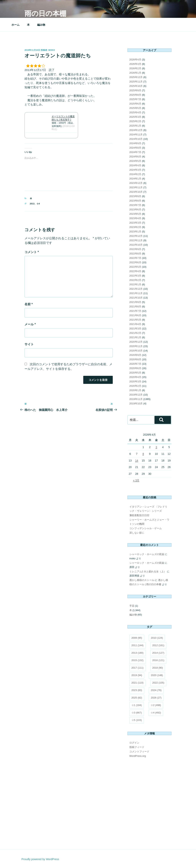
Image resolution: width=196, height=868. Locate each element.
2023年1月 (135, 232)
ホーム (16, 25)
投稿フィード (137, 747)
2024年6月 (135, 157)
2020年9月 (135, 355)
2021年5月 (135, 320)
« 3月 (136, 480)
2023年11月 (136, 187)
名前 (29, 304)
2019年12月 (136, 395)
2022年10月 (136, 245)
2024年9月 (135, 143)
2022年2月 (135, 280)
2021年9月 (135, 302)
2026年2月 (135, 68)
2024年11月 (136, 135)
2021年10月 (136, 298)
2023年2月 (135, 227)
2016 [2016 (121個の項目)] (158, 660)
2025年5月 (135, 108)
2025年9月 (135, 90)
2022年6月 (135, 262)
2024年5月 (135, 161)
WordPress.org (138, 756)
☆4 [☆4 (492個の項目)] (156, 713)
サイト (29, 344)
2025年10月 (136, 86)
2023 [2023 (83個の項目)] (137, 690)
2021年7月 (135, 311)
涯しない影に (137, 533)
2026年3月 (135, 64)
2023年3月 (135, 223)
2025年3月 (135, 117)
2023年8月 (135, 201)
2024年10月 (136, 139)
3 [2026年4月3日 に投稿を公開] (156, 447)
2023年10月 (136, 192)
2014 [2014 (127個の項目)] (158, 653)
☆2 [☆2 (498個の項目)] (156, 705)
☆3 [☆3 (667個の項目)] (137, 713)
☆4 (38, 204)
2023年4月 (135, 218)
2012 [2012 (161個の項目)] (158, 645)
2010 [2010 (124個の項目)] (157, 638)
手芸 (132, 606)
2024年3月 (135, 170)
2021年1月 (135, 337)
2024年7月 (135, 152)
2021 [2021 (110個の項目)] (138, 683)
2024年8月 (135, 148)
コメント (32, 252)
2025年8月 (135, 95)
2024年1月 (135, 179)
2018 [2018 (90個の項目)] (158, 668)
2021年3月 (135, 329)
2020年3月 (135, 381)
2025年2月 (135, 121)
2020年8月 (135, 359)
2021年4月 (135, 324)
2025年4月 (135, 112)
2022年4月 (135, 271)
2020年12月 (136, 342)
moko (52, 50)
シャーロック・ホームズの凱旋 (147, 554)
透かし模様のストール (142, 580)
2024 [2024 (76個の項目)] (156, 690)
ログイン (134, 743)
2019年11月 (136, 399)
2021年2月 (135, 333)
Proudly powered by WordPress (40, 859)
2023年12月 (136, 183)
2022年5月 (135, 267)
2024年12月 (136, 130)
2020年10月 (136, 351)
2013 (32, 204)
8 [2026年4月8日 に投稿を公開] (143, 454)
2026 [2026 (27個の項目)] (156, 698)
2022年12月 (136, 236)
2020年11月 (136, 346)
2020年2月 (135, 386)
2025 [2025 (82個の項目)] (137, 698)
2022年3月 (135, 276)
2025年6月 (135, 104)
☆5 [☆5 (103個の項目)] (137, 720)
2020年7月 (135, 364)
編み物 (41, 25)
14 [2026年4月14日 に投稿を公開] (137, 461)
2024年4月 (135, 165)
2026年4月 (135, 60)
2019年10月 (136, 404)
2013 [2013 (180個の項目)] (138, 653)
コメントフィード (139, 752)
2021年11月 (136, 293)
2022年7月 (135, 258)
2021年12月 (136, 289)
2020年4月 (135, 377)
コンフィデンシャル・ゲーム (146, 528)
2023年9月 (135, 196)
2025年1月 (135, 126)
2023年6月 (135, 209)
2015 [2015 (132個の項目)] (138, 660)
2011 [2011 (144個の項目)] (138, 645)
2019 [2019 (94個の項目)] (137, 675)
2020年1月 (135, 390)
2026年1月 (135, 73)
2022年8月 (135, 254)
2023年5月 (135, 214)
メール (30, 324)
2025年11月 (136, 82)
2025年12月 (136, 77)
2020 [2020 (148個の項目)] (157, 675)
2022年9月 (135, 249)
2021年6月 (135, 315)
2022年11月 (136, 240)
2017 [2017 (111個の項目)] (138, 668)
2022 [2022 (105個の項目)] (158, 683)
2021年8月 (135, 306)
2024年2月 (135, 174)
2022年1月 (135, 284)
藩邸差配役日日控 (139, 515)
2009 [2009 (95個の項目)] (137, 638)
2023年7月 (135, 205)
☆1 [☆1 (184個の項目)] (137, 705)
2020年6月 (135, 368)
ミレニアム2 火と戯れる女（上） (148, 571)
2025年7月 (135, 99)
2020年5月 (135, 373)
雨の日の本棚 (45, 14)
